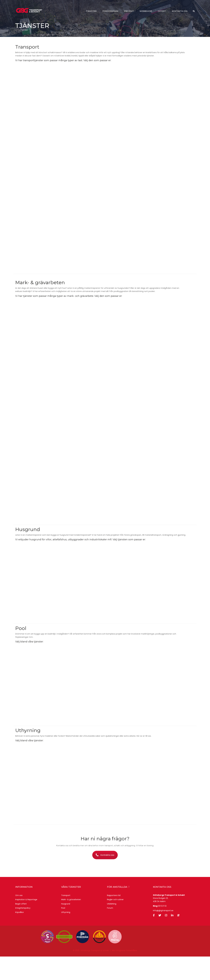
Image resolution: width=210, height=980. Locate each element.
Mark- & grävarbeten (71, 923)
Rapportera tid (114, 919)
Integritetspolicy (23, 931)
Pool (63, 931)
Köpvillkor (20, 936)
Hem (17, 53)
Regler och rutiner (115, 923)
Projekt (129, 12)
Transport (66, 919)
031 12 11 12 (162, 929)
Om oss (19, 919)
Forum (110, 931)
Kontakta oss (180, 12)
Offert (162, 12)
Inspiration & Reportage (26, 923)
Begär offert (21, 927)
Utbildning (112, 927)
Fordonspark (110, 12)
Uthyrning (66, 936)
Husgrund (66, 927)
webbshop (146, 12)
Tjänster (91, 12)
